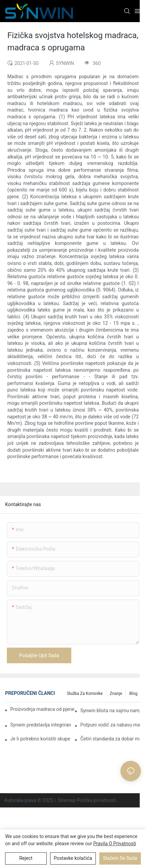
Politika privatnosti (97, 800)
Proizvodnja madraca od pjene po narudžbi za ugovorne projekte (43, 709)
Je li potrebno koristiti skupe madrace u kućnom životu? (41, 739)
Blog (133, 694)
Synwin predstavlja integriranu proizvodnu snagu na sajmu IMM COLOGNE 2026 (41, 725)
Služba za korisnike (85, 694)
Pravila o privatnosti (115, 844)
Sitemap (67, 800)
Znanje (116, 694)
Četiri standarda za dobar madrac (111, 739)
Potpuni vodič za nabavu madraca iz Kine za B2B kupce (111, 725)
